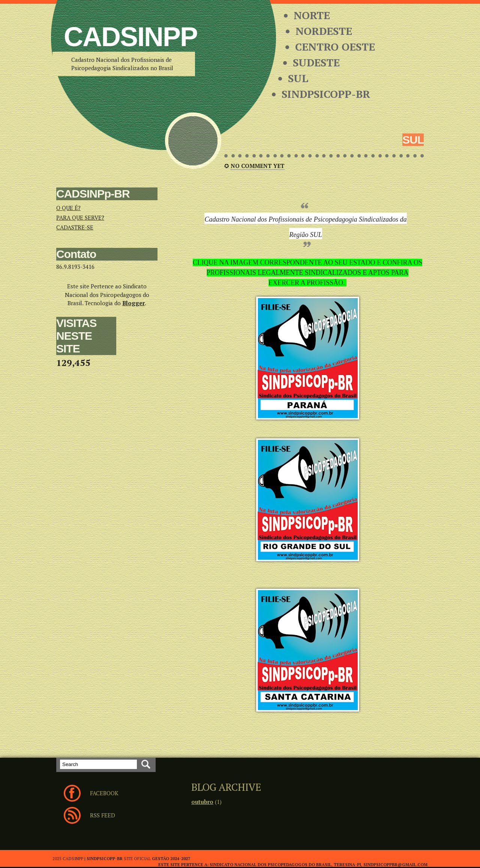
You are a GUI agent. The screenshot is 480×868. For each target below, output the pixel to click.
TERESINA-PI (347, 865)
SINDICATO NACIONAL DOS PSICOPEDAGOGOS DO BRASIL (271, 865)
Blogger (133, 303)
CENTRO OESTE (335, 47)
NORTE (312, 15)
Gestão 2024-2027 (171, 859)
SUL (298, 78)
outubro (202, 802)
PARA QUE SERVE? (80, 217)
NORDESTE (324, 31)
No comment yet (258, 166)
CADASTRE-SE (75, 227)
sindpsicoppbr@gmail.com (395, 865)
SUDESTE (316, 62)
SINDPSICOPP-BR (326, 94)
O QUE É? (68, 208)
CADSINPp (130, 37)
